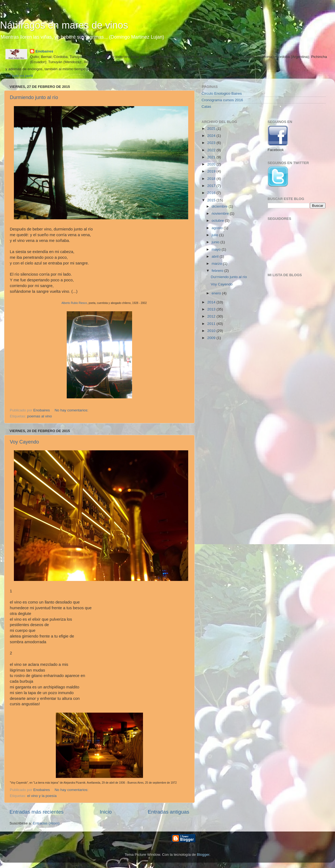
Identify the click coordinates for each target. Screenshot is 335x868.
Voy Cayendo (24, 442)
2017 (212, 186)
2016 (212, 193)
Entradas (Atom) (46, 823)
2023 (212, 143)
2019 (212, 171)
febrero (218, 271)
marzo (217, 264)
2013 (212, 309)
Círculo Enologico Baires (222, 93)
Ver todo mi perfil (19, 76)
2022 (212, 150)
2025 (212, 129)
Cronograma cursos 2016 (222, 100)
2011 (212, 324)
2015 (212, 200)
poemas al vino (40, 416)
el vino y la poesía (42, 796)
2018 (212, 179)
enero (217, 293)
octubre (218, 221)
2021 (212, 157)
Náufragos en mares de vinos (64, 25)
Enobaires (44, 51)
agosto (218, 228)
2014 (212, 302)
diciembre (220, 206)
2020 (212, 164)
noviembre (221, 213)
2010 (212, 331)
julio (215, 235)
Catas (206, 107)
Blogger (203, 855)
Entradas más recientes (36, 812)
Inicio (106, 812)
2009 (212, 338)
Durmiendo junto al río (34, 97)
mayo (217, 249)
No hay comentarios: (72, 410)
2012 (212, 316)
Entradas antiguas (169, 812)
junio (216, 242)
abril (216, 256)
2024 (212, 136)
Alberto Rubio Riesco (74, 303)
